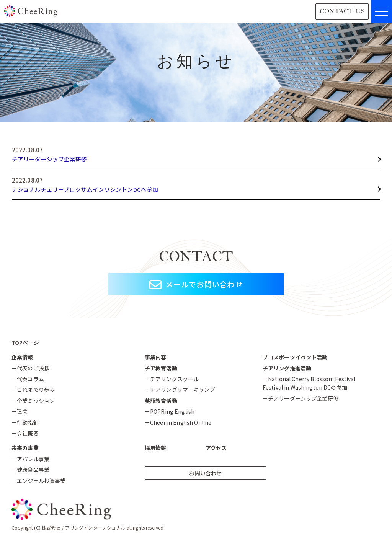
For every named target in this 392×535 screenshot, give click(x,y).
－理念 (20, 411)
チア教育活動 (161, 368)
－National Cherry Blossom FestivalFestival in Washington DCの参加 (309, 383)
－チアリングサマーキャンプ (180, 390)
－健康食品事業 (30, 470)
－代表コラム (28, 379)
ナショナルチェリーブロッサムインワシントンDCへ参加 (85, 189)
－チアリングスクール (172, 379)
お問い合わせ (205, 473)
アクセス (216, 448)
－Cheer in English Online (178, 422)
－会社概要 (25, 433)
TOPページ (25, 343)
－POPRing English (170, 411)
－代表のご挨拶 (30, 368)
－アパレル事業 (30, 459)
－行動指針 (25, 422)
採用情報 (156, 448)
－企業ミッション (33, 401)
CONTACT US (342, 11)
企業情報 (22, 357)
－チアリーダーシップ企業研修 (301, 398)
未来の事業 (25, 448)
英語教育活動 (161, 401)
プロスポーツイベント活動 (295, 357)
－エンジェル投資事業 (38, 481)
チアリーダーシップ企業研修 (50, 159)
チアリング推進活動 (287, 368)
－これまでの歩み (33, 390)
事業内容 (156, 357)
